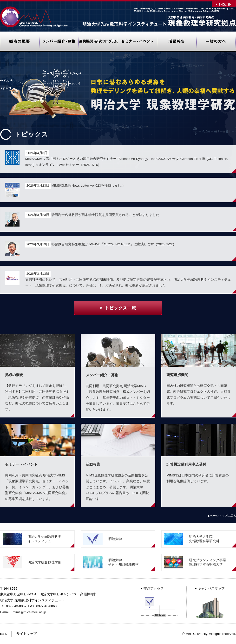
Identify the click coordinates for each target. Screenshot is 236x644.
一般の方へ (216, 42)
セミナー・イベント (137, 42)
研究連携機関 (98, 42)
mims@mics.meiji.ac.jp (29, 612)
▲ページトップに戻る (222, 516)
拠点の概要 (20, 42)
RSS (3, 634)
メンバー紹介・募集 (59, 42)
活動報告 (177, 42)
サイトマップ (26, 634)
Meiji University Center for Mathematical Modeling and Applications (34, 17)
